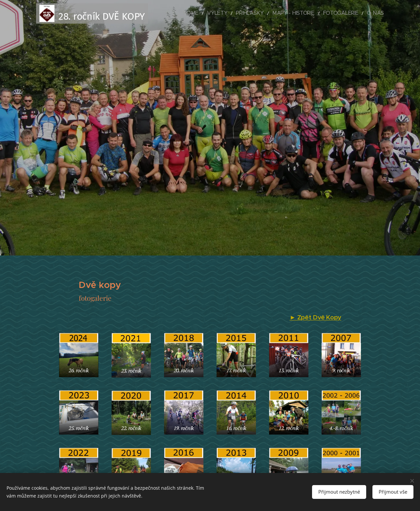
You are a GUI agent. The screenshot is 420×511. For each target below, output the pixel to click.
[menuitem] (215, 13)
